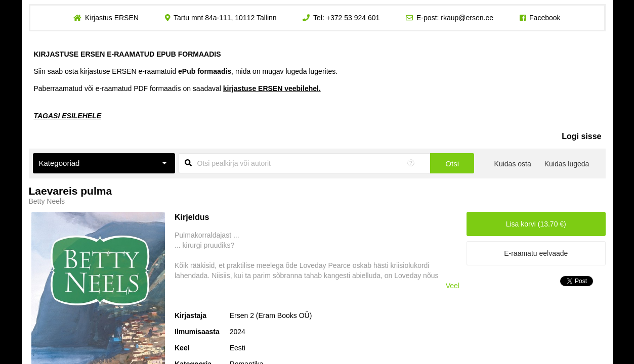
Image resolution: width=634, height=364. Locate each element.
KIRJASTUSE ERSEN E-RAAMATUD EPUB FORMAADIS (128, 54)
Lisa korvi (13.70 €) (536, 224)
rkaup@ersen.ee (467, 18)
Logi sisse (581, 136)
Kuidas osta (513, 164)
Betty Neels (47, 201)
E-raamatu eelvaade (536, 253)
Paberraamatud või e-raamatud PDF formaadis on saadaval (177, 88)
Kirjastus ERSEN (112, 18)
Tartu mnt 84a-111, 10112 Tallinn (225, 18)
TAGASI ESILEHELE (68, 116)
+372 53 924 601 (353, 18)
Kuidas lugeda (567, 164)
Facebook (545, 18)
